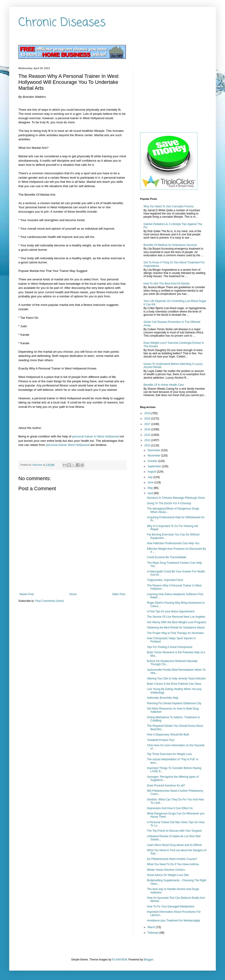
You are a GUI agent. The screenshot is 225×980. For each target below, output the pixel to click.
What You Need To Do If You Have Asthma (173, 864)
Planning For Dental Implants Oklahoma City (174, 703)
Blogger (148, 960)
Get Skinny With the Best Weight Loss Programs (177, 622)
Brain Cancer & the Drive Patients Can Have (174, 684)
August (152, 472)
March (152, 927)
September (155, 466)
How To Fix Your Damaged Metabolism (171, 907)
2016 (148, 429)
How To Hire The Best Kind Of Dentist (166, 284)
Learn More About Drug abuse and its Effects (174, 845)
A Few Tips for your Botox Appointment (171, 611)
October (153, 461)
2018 (148, 419)
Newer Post (27, 594)
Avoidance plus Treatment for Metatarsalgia (173, 921)
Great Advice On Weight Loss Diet (168, 875)
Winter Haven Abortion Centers (166, 870)
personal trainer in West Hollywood (96, 436)
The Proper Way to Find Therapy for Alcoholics (175, 633)
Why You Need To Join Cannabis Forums (169, 206)
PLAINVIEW (120, 960)
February (153, 933)
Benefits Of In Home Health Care (164, 385)
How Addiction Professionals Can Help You (173, 543)
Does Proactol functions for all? (166, 786)
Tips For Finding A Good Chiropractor (170, 647)
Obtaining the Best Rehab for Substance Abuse (176, 628)
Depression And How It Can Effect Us (170, 808)
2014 (148, 440)
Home (73, 594)
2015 (148, 435)
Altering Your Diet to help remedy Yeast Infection (176, 679)
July (150, 477)
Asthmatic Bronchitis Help (163, 698)
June (151, 482)
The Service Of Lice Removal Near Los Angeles (176, 617)
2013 (148, 445)
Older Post (119, 594)
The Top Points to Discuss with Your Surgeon (174, 831)
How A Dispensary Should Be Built (168, 735)
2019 (148, 413)
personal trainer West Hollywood (68, 445)
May (151, 488)
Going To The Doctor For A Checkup (169, 503)
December (154, 450)
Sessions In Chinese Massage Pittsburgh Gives (176, 498)
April (151, 493)
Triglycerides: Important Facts (165, 580)
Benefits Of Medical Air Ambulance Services (170, 245)
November (154, 456)
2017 (148, 424)
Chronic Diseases (62, 23)
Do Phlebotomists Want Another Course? (172, 859)
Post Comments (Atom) (49, 601)
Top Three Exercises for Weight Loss (169, 754)
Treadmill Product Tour (161, 740)
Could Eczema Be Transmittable (167, 557)
